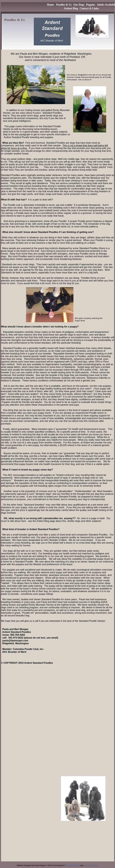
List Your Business (91, 865)
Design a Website (73, 865)
